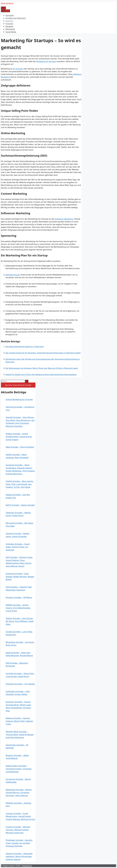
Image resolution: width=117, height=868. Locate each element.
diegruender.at (7, 3)
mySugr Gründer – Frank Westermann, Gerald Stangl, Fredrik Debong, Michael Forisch (20, 816)
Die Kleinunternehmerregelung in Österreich (25, 347)
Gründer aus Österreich (16, 18)
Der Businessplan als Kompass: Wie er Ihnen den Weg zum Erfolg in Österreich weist (42, 368)
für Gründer (18, 69)
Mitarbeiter (10, 29)
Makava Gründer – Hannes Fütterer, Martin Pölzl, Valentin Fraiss (19, 721)
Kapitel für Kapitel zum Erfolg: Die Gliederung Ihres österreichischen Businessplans (41, 374)
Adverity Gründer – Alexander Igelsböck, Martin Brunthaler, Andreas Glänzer (19, 856)
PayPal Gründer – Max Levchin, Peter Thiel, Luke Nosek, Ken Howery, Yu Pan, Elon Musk (20, 484)
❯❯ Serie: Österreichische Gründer (18, 385)
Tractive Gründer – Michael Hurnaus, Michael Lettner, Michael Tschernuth (18, 830)
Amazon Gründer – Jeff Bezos (19, 597)
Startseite (10, 15)
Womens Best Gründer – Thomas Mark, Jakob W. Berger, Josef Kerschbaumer (20, 734)
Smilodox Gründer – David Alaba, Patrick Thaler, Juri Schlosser (18, 547)
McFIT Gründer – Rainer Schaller (20, 505)
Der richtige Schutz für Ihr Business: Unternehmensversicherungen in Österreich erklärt (43, 353)
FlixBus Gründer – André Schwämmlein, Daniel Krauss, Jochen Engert (19, 437)
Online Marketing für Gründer (19, 399)
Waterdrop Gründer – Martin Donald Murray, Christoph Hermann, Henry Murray (19, 793)
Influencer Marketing (64, 219)
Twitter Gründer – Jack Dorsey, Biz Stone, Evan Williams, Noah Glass (20, 621)
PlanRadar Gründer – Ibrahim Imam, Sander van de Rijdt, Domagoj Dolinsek (19, 843)
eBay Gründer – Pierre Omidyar (20, 447)
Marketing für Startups (46, 61)
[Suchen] (27, 381)
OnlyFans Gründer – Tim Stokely (20, 684)
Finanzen (9, 24)
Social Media (11, 32)
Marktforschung (12, 275)
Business (9, 21)
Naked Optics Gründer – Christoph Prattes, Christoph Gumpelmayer (19, 769)
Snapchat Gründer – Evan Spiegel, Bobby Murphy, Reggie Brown (20, 576)
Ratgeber (9, 26)
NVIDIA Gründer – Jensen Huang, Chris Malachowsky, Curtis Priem (18, 608)
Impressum (27, 866)
